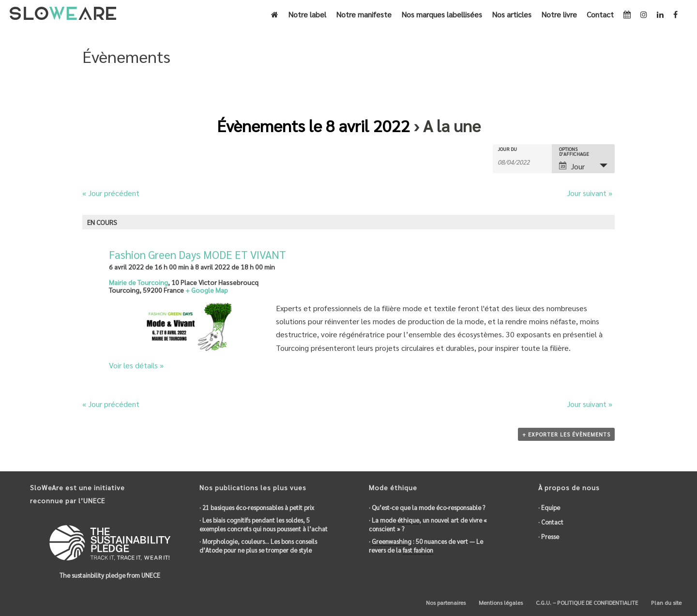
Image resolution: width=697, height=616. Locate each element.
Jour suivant (590, 193)
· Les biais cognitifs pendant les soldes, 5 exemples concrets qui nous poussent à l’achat (264, 524)
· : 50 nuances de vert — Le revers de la (426, 546)
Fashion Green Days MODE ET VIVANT (197, 254)
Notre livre (559, 14)
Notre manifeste (364, 14)
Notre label (307, 14)
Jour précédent (111, 193)
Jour (572, 166)
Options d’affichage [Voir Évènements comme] (574, 151)
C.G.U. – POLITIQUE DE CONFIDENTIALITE (586, 602)
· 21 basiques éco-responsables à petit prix (257, 507)
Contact (600, 14)
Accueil (557, 81)
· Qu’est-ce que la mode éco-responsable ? (427, 507)
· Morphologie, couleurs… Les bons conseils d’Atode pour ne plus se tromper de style (258, 546)
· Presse (549, 536)
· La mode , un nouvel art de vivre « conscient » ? (428, 524)
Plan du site (666, 602)
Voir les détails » (136, 365)
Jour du (507, 149)
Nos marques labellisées (442, 14)
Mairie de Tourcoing (138, 282)
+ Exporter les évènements (566, 434)
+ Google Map (207, 290)
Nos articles (512, 14)
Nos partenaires (445, 602)
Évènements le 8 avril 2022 (313, 125)
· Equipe (549, 507)
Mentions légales (500, 602)
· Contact (551, 522)
